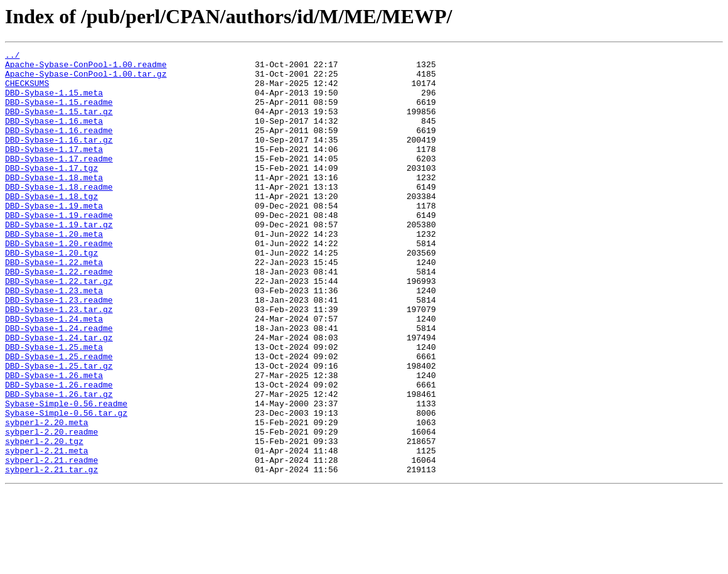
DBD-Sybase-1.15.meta (54, 102)
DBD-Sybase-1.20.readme (59, 283)
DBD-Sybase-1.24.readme (59, 384)
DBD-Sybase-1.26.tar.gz (59, 463)
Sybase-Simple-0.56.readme (66, 475)
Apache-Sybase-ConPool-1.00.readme (86, 68)
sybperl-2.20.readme (51, 509)
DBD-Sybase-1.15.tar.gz (59, 124)
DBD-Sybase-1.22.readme (59, 317)
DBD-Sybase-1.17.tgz (51, 192)
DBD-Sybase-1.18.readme (59, 215)
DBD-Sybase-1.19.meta (54, 237)
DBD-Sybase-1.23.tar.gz (59, 362)
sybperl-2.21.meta (47, 531)
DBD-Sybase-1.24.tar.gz (59, 396)
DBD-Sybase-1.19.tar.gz (59, 260)
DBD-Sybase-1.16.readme (59, 147)
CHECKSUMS (27, 90)
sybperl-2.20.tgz (44, 520)
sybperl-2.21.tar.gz (51, 554)
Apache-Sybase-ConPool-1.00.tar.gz (86, 79)
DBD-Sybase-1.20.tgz (51, 294)
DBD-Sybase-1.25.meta (54, 407)
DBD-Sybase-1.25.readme (59, 418)
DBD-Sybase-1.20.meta (54, 271)
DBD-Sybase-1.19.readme (59, 249)
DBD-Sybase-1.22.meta (54, 305)
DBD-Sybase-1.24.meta (54, 373)
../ (12, 57)
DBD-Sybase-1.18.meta (54, 203)
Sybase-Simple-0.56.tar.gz (66, 486)
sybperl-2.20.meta (47, 497)
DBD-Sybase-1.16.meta (54, 136)
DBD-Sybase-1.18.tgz (51, 226)
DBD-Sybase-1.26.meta (54, 441)
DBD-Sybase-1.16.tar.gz (59, 158)
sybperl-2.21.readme (51, 543)
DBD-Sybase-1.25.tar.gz (59, 430)
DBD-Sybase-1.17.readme (59, 181)
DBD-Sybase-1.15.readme (59, 113)
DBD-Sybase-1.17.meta (54, 170)
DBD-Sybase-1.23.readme (59, 350)
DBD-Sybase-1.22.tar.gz (59, 328)
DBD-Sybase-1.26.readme (59, 452)
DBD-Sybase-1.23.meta (54, 339)
